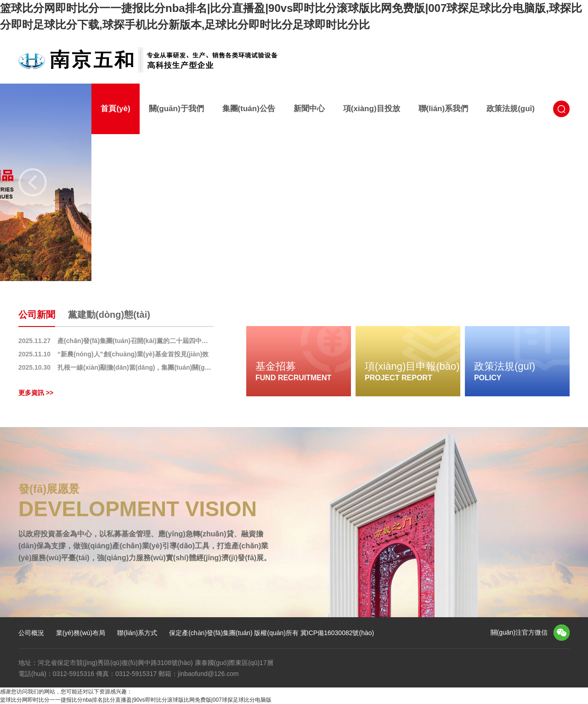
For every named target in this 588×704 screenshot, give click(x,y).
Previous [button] (33, 182)
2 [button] (299, 263)
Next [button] (555, 182)
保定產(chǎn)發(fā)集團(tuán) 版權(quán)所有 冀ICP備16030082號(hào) (271, 633)
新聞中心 (309, 109)
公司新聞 (37, 315)
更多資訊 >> (36, 393)
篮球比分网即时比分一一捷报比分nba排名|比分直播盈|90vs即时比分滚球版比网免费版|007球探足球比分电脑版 (136, 700)
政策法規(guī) (511, 109)
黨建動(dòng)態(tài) (109, 315)
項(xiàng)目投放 (372, 109)
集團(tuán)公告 (249, 109)
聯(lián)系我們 (444, 109)
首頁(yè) (115, 109)
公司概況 (31, 633)
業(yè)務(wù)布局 (81, 633)
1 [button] (283, 263)
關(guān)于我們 (176, 109)
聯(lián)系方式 (137, 633)
